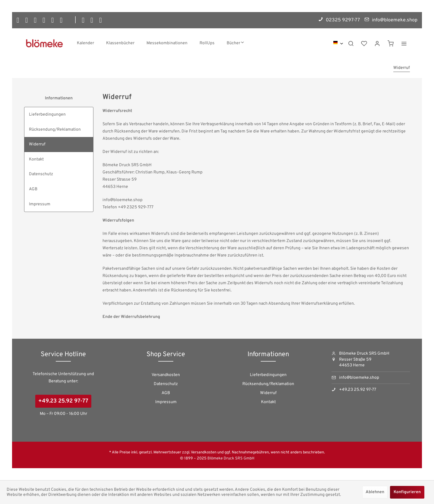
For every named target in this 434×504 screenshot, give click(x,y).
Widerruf (37, 144)
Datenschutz (41, 174)
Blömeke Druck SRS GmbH (231, 459)
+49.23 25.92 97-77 (63, 401)
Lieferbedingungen (47, 115)
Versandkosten (166, 375)
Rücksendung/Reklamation (55, 130)
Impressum (40, 204)
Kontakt (36, 159)
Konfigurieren (407, 492)
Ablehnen (375, 492)
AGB (33, 189)
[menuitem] (85, 43)
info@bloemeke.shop (359, 378)
